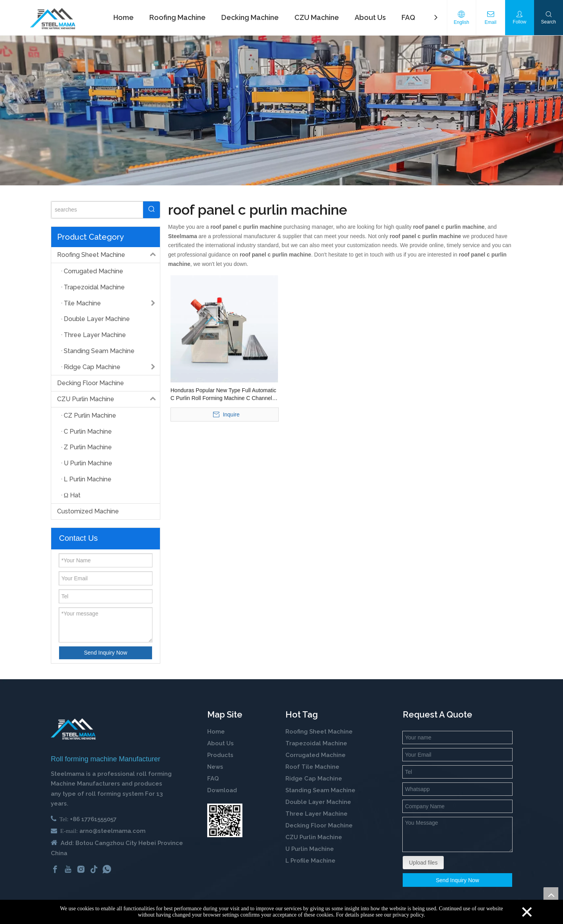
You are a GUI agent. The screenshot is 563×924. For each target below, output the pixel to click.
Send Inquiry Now (106, 653)
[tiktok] (94, 869)
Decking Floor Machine (91, 383)
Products (220, 755)
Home (216, 732)
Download (222, 790)
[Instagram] (81, 869)
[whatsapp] (107, 869)
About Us (221, 743)
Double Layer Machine (318, 802)
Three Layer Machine (316, 814)
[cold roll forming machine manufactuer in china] (73, 729)
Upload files (423, 863)
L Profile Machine (310, 861)
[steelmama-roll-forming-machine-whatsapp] (225, 820)
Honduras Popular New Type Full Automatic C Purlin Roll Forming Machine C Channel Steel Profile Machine (223, 395)
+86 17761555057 (93, 819)
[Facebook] (55, 869)
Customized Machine (88, 511)
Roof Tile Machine (312, 767)
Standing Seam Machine (320, 790)
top (551, 895)
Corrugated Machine (316, 755)
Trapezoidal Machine (316, 743)
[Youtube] (68, 869)
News (215, 767)
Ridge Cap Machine (314, 779)
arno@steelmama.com (112, 831)
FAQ (213, 779)
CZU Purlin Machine (108, 399)
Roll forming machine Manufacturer (106, 759)
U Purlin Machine (310, 849)
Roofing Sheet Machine (108, 255)
